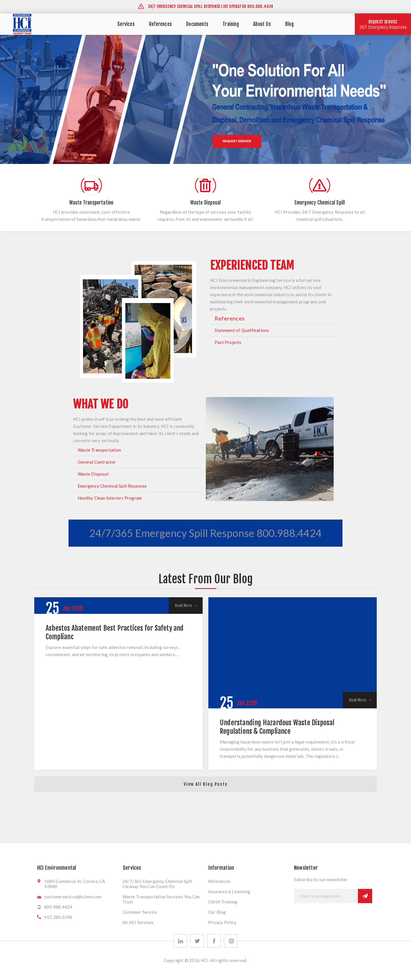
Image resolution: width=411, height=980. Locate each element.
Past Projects (228, 342)
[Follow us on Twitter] (197, 941)
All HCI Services (138, 922)
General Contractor (97, 462)
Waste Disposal (93, 474)
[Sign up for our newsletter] (326, 896)
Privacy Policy (222, 922)
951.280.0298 (58, 917)
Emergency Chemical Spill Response (112, 486)
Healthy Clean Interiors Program (110, 498)
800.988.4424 (58, 907)
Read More (183, 606)
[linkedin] (180, 941)
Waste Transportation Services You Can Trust (161, 899)
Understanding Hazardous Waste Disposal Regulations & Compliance (277, 727)
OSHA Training (223, 902)
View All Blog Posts (206, 784)
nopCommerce (206, 971)
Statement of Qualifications (242, 330)
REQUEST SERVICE (383, 25)
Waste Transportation (99, 450)
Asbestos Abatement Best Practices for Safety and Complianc (115, 632)
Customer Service (140, 912)
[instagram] (231, 941)
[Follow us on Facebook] (214, 941)
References (230, 318)
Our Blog (217, 912)
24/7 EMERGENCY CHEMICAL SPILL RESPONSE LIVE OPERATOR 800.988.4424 (205, 6)
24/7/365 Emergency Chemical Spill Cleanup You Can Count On (157, 884)
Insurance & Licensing (229, 891)
